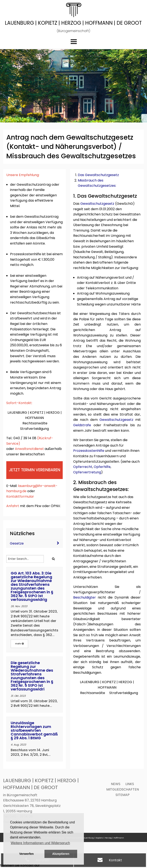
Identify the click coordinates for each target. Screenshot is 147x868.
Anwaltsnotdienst (29, 449)
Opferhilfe (102, 467)
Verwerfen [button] (27, 854)
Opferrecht (83, 467)
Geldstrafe (82, 425)
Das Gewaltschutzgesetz (98, 175)
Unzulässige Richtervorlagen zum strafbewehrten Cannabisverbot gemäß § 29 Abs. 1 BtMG (34, 730)
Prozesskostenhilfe (89, 451)
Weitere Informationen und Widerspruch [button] (40, 843)
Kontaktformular (20, 496)
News (116, 784)
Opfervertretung (87, 472)
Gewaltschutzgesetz (97, 204)
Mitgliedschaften (123, 789)
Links (130, 784)
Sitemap (123, 795)
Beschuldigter (85, 597)
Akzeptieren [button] (61, 854)
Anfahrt (13, 506)
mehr (19, 644)
